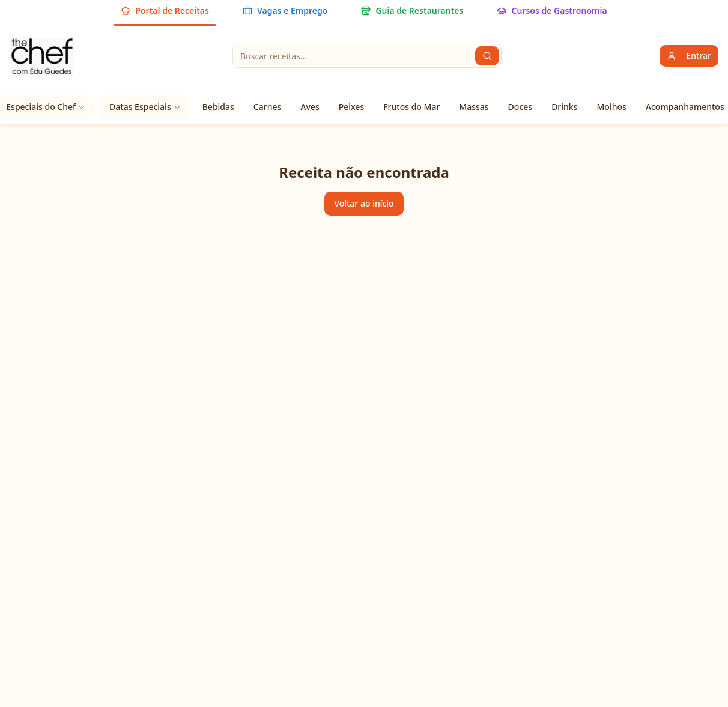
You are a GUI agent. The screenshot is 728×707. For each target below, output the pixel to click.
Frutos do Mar (411, 107)
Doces (520, 107)
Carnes (267, 107)
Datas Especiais (145, 107)
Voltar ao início (364, 203)
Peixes (352, 107)
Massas (474, 107)
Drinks (564, 107)
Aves (310, 107)
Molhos (611, 107)
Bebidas (218, 107)
